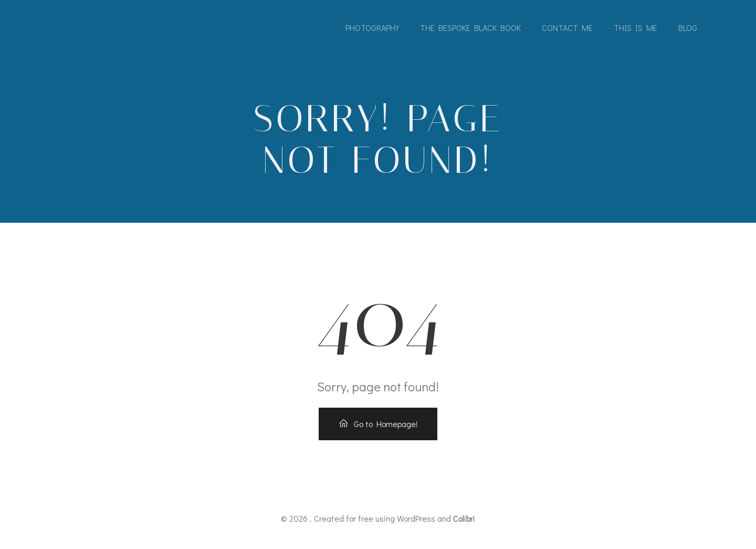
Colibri (464, 518)
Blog (688, 28)
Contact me (567, 28)
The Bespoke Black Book (470, 28)
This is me (636, 28)
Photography (372, 28)
